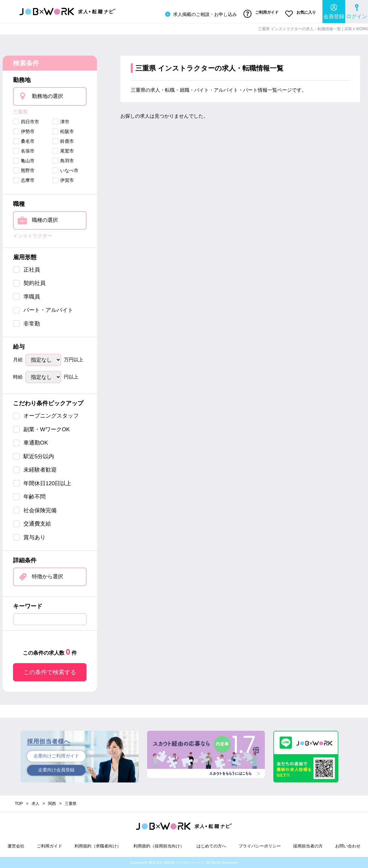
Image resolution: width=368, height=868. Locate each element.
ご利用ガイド (261, 14)
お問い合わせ (348, 846)
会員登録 (334, 12)
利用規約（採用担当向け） (159, 846)
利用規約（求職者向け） (98, 846)
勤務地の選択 (48, 96)
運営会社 (16, 846)
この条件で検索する (50, 672)
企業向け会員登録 (56, 770)
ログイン (357, 12)
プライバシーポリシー (260, 846)
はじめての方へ (211, 846)
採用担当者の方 (308, 846)
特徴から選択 (48, 576)
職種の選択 (45, 220)
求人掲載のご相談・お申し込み (200, 14)
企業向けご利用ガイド (56, 756)
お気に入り (300, 14)
